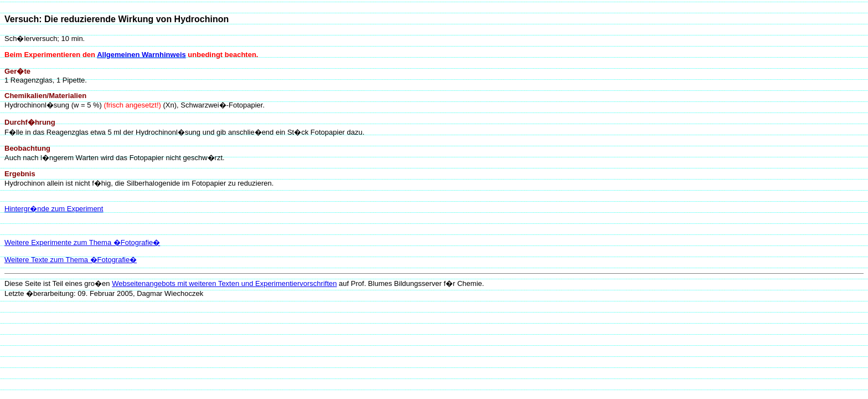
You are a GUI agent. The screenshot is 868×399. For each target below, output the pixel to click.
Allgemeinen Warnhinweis (141, 55)
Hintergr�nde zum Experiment (54, 209)
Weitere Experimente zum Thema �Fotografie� (82, 242)
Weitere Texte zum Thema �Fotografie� (71, 260)
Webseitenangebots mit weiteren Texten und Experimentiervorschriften (224, 283)
